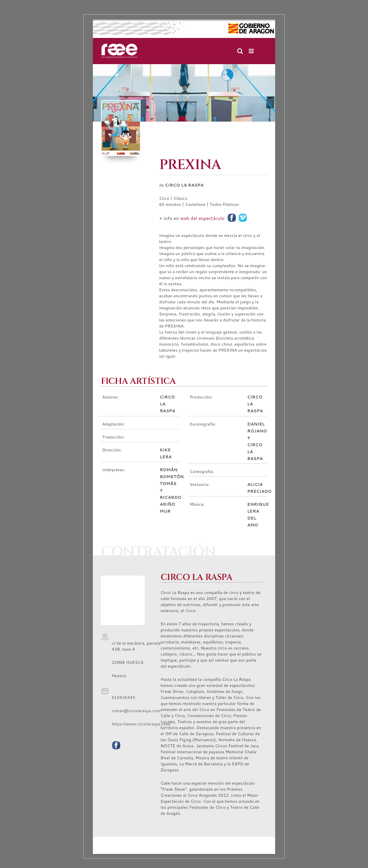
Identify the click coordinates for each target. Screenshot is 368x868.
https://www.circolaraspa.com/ (141, 724)
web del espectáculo (202, 218)
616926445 (124, 698)
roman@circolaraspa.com (136, 711)
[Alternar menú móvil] (252, 51)
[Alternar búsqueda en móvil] (240, 51)
